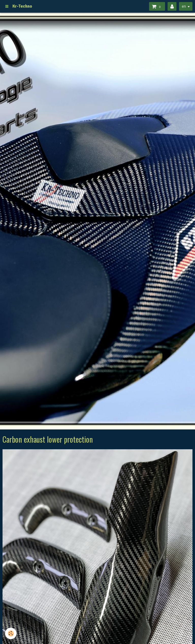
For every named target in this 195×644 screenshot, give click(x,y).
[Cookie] (11, 633)
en (184, 6)
